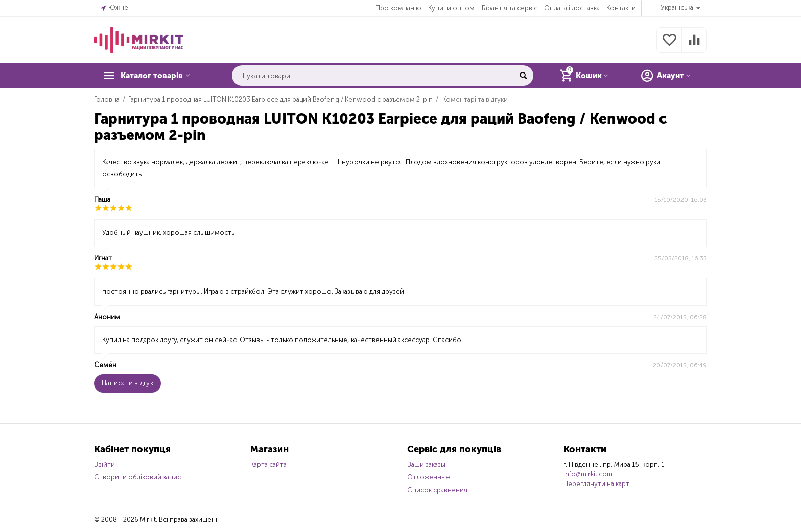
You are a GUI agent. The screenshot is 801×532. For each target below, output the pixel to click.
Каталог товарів (156, 76)
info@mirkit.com (588, 474)
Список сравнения (437, 490)
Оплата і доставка (572, 8)
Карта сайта (268, 464)
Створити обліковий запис (137, 477)
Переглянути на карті (597, 484)
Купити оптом (451, 8)
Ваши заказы (426, 464)
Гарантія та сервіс (510, 8)
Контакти (621, 8)
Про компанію (398, 8)
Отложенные (429, 477)
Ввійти (104, 464)
